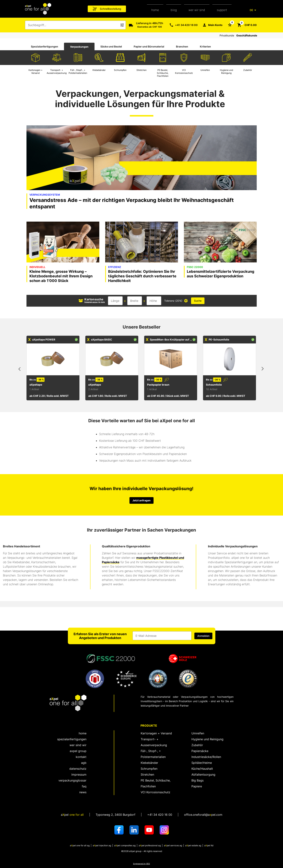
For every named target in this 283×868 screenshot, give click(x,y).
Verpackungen (79, 47)
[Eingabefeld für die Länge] (115, 301)
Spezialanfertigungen (45, 46)
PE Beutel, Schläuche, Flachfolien (156, 783)
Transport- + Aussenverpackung (154, 742)
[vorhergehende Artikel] (21, 369)
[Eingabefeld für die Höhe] (154, 301)
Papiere (197, 786)
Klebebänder (149, 763)
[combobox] (73, 25)
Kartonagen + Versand (156, 733)
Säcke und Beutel (111, 46)
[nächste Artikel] (263, 369)
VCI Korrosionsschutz (155, 792)
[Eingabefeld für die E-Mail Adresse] (162, 636)
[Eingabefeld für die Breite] (135, 301)
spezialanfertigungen (72, 739)
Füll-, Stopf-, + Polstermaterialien (153, 754)
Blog (174, 10)
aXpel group (78, 751)
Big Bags (197, 780)
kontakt (81, 757)
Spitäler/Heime (202, 763)
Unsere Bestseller (142, 327)
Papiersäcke (200, 751)
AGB (84, 763)
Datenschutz (78, 769)
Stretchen (147, 775)
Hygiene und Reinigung (207, 739)
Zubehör (197, 745)
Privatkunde (227, 35)
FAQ (84, 786)
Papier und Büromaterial (149, 46)
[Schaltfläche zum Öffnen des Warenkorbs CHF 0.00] (247, 25)
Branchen (182, 46)
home (155, 10)
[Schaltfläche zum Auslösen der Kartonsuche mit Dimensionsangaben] (198, 301)
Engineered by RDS (141, 864)
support (222, 10)
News (83, 792)
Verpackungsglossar (72, 780)
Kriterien (205, 46)
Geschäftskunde (247, 35)
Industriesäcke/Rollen (206, 757)
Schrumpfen (149, 769)
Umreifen (198, 733)
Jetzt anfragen (141, 500)
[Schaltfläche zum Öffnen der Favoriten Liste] (230, 25)
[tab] (45, 47)
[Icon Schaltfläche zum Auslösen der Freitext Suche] (122, 25)
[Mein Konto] (212, 25)
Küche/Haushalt (202, 769)
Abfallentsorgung (203, 775)
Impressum (79, 775)
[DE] (254, 10)
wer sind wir (78, 745)
